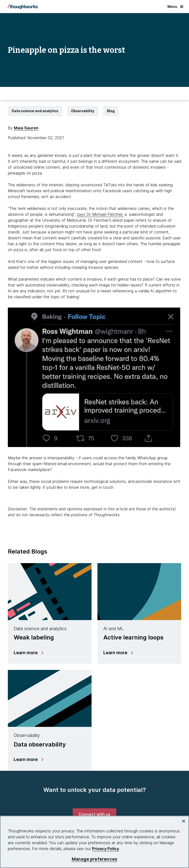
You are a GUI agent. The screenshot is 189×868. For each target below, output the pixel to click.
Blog (111, 111)
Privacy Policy (106, 849)
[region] (94, 842)
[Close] (184, 821)
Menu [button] (175, 7)
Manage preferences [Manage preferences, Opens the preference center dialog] (94, 859)
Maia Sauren (26, 128)
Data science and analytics (35, 111)
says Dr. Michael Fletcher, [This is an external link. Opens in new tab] (100, 214)
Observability (83, 111)
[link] (94, 814)
